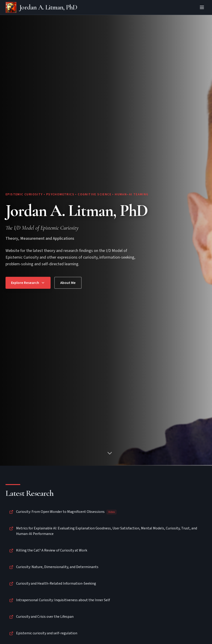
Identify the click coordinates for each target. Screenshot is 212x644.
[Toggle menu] (202, 7)
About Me (68, 283)
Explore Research (28, 283)
